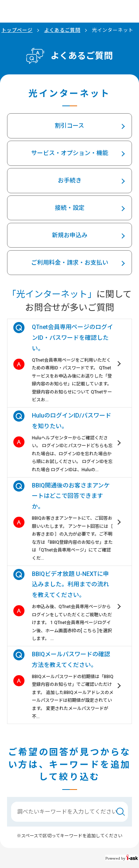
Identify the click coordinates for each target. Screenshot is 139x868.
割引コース (69, 126)
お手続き (70, 180)
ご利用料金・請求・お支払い (70, 263)
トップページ (17, 30)
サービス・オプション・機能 (70, 153)
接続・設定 (70, 208)
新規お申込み (70, 235)
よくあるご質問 (62, 30)
